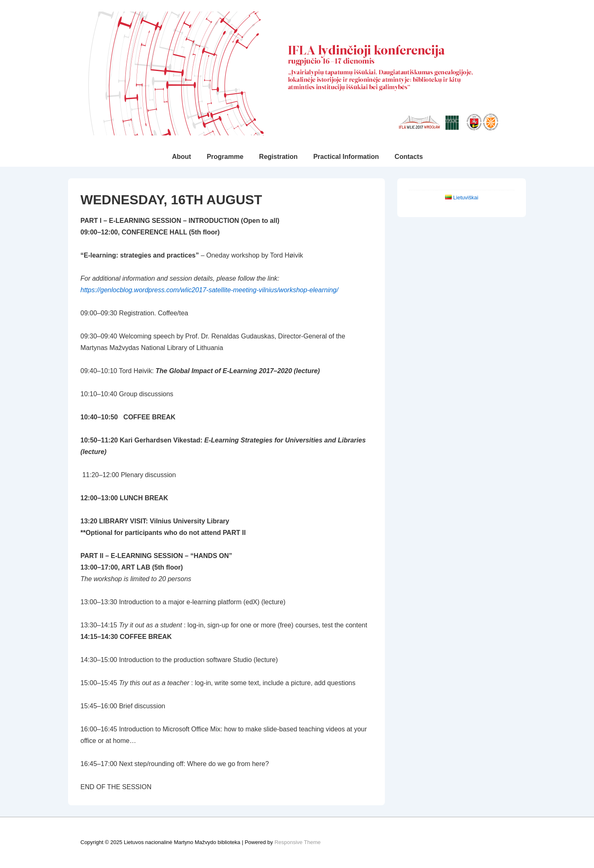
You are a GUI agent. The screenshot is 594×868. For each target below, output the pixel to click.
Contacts (409, 157)
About (181, 157)
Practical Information (346, 157)
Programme (225, 157)
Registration (278, 157)
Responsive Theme (297, 842)
